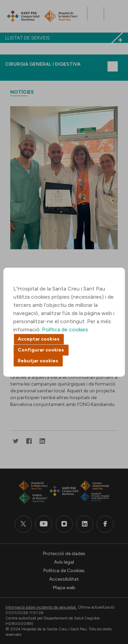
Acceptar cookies (39, 339)
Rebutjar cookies (38, 361)
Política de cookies (65, 329)
